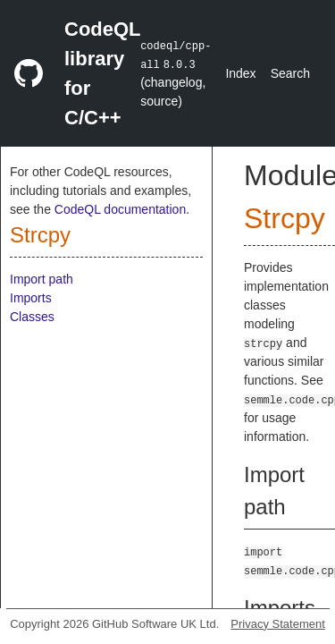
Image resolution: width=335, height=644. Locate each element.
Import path (42, 279)
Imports (31, 298)
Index (240, 73)
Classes (32, 317)
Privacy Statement (278, 624)
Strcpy (40, 235)
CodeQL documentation (120, 209)
